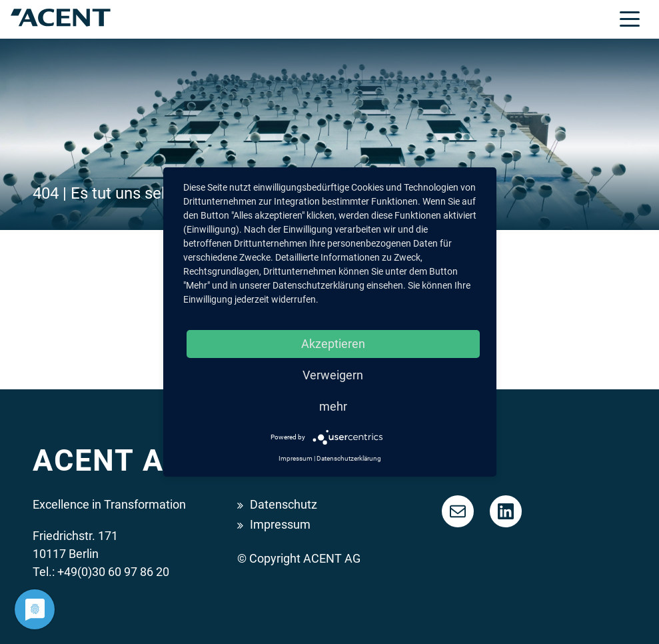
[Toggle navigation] (630, 18)
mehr (333, 406)
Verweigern (333, 375)
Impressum (280, 524)
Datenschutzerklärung (349, 458)
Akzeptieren (333, 344)
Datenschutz (284, 504)
